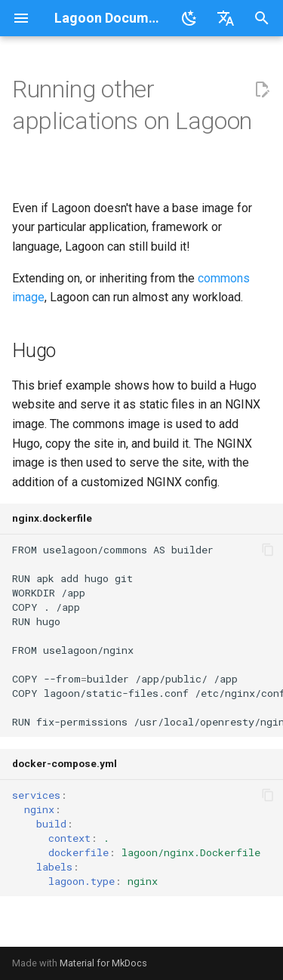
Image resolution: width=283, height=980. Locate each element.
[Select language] (226, 18)
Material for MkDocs (103, 963)
